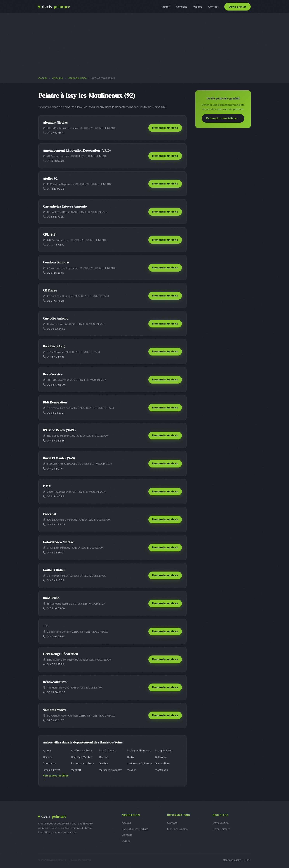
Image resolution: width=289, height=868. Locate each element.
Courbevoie (49, 763)
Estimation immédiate (135, 829)
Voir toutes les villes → (56, 778)
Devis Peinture (221, 829)
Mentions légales (177, 829)
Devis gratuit (237, 7)
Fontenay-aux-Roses (83, 763)
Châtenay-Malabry (81, 757)
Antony (47, 750)
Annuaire (58, 78)
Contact (213, 7)
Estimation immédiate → (223, 118)
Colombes (161, 757)
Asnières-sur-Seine (81, 750)
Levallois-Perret (52, 770)
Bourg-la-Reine (164, 750)
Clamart (104, 757)
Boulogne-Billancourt (139, 750)
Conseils (182, 7)
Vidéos (198, 7)
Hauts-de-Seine (77, 78)
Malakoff (76, 770)
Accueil (165, 7)
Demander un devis (165, 128)
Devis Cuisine (221, 823)
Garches (104, 763)
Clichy (130, 757)
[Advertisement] (144, 48)
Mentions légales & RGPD (237, 860)
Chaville (47, 757)
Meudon (132, 770)
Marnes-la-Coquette (110, 770)
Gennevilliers (162, 763)
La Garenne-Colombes (140, 763)
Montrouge (161, 770)
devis (54, 7)
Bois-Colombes (108, 750)
